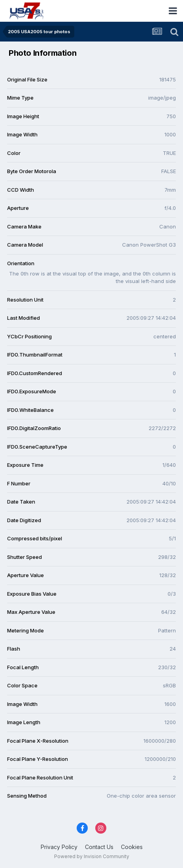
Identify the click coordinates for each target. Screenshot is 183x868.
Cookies (132, 847)
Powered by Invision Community (92, 856)
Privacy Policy (59, 847)
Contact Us (99, 847)
